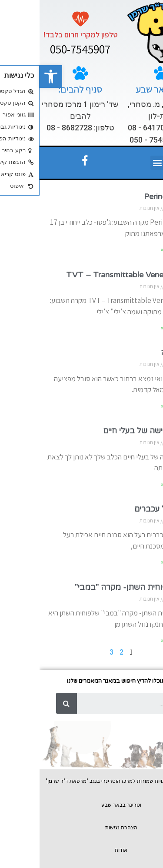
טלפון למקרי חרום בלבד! (41, 35)
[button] (11, 76)
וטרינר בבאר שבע (82, 805)
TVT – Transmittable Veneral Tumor (93, 275)
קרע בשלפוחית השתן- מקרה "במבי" (97, 587)
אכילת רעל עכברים (127, 509)
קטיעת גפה (140, 353)
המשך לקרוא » (140, 249)
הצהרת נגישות (82, 828)
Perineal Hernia (131, 196)
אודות (81, 850)
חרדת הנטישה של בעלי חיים (111, 431)
